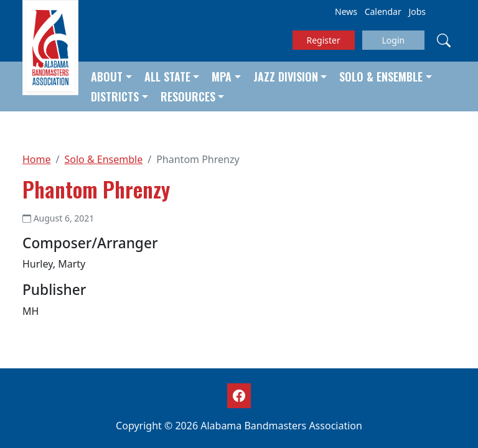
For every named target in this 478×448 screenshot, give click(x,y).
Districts (115, 96)
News (346, 12)
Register (324, 40)
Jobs (417, 12)
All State (167, 77)
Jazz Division (286, 77)
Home (37, 159)
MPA (222, 77)
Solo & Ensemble (381, 77)
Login (393, 40)
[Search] (444, 40)
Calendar (383, 12)
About (107, 77)
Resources (188, 96)
